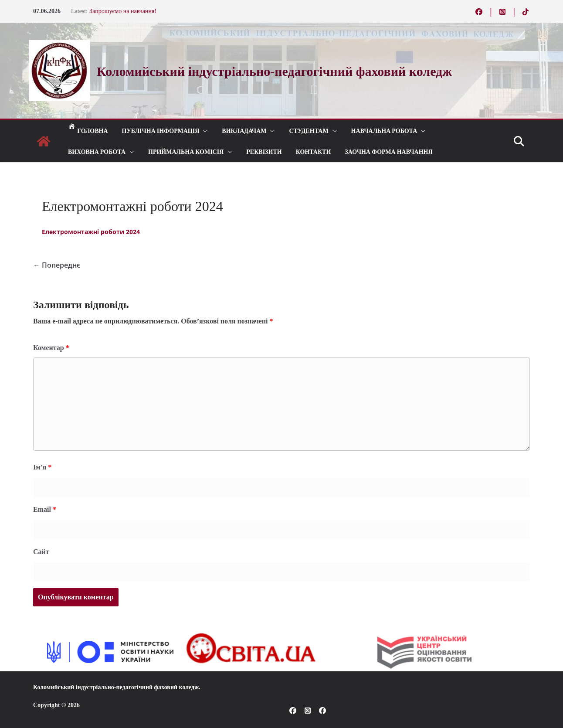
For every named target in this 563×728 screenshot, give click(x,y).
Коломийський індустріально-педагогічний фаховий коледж (116, 687)
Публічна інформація (161, 131)
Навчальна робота (384, 131)
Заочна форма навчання (388, 151)
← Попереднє (57, 265)
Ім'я (42, 467)
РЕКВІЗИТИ (264, 151)
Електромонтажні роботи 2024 (91, 232)
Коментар (51, 348)
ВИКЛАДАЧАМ (244, 131)
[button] (203, 131)
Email (45, 509)
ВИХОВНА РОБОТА (97, 151)
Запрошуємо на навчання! (123, 11)
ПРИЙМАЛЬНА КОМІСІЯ (186, 151)
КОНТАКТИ (314, 151)
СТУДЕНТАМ (309, 131)
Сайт (41, 552)
